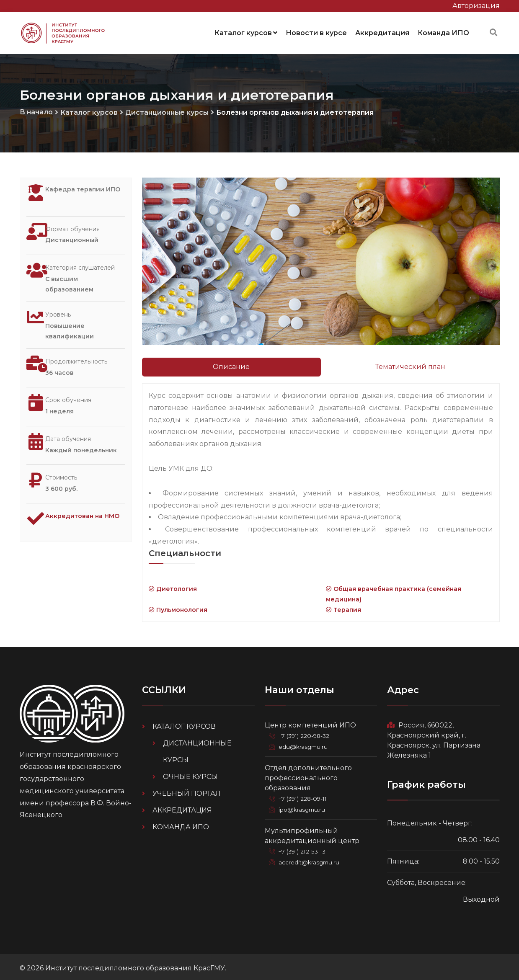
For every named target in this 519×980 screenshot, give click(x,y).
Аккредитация (382, 31)
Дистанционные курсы (167, 110)
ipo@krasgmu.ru (304, 807)
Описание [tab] (231, 364)
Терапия (343, 607)
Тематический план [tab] (410, 364)
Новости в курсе (316, 31)
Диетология (173, 586)
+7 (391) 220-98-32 (307, 733)
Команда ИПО (443, 31)
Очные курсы (190, 774)
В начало (36, 110)
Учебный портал (187, 791)
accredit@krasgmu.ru (311, 860)
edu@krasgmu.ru (305, 744)
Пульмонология (178, 607)
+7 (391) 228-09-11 (306, 796)
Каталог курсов (246, 31)
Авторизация (476, 6)
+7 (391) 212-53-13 (305, 849)
